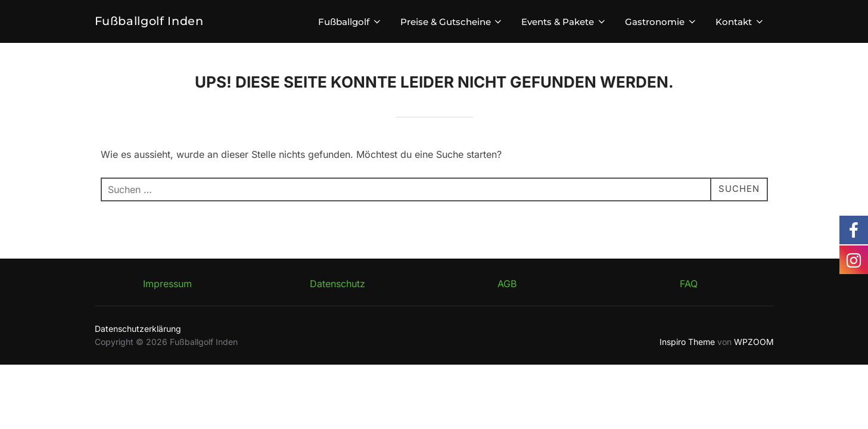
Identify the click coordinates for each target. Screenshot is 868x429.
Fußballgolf (350, 22)
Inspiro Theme (687, 342)
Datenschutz (337, 284)
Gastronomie (661, 22)
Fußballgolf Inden (151, 21)
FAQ (689, 284)
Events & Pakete (564, 22)
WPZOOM (754, 342)
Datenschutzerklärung (138, 329)
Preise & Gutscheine (452, 22)
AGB (507, 284)
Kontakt (740, 22)
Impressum (167, 284)
